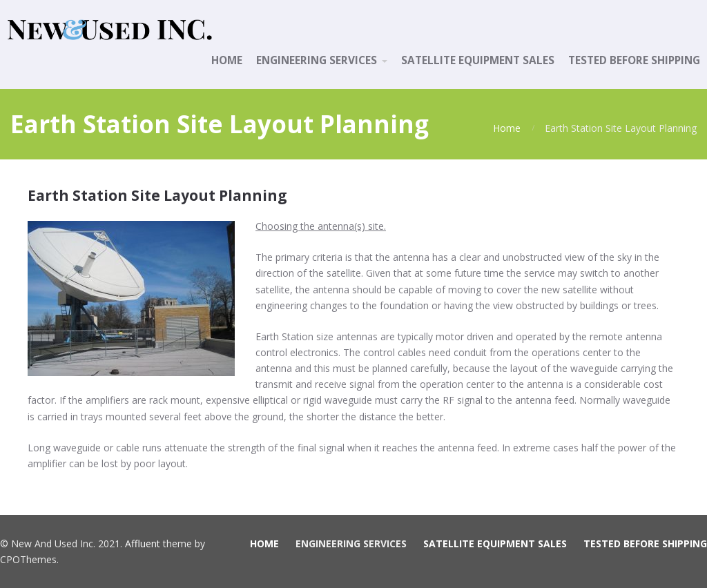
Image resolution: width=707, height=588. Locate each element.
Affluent (143, 543)
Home (507, 128)
